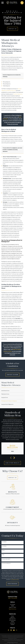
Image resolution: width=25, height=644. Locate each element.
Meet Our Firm (13, 619)
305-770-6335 (13, 598)
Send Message (13, 584)
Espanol (12, 624)
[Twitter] (17, 630)
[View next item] (14, 458)
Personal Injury (13, 620)
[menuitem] (13, 391)
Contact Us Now (13, 375)
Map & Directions (13, 609)
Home (12, 616)
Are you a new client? (6, 559)
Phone (3, 550)
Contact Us (12, 29)
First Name (4, 542)
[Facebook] (8, 630)
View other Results (12, 463)
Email (3, 555)
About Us (12, 617)
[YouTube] (14, 630)
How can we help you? (6, 563)
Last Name (4, 546)
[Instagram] (11, 630)
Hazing (12, 622)
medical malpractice (18, 94)
